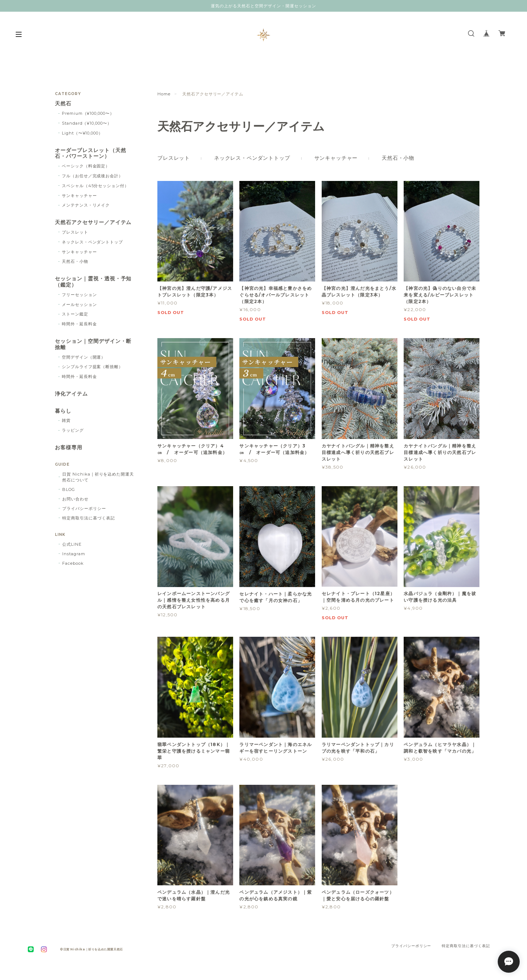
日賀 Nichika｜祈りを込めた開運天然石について (98, 477)
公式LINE (72, 544)
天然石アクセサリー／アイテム (93, 222)
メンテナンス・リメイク (86, 205)
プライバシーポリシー (84, 508)
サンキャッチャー (336, 158)
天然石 (63, 104)
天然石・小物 (398, 158)
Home (164, 94)
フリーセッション (79, 295)
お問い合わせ (75, 499)
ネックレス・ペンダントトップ (252, 158)
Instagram (74, 554)
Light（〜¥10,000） (82, 133)
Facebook (73, 563)
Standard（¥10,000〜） (87, 123)
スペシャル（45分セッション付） (95, 186)
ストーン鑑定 (75, 314)
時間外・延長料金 (79, 324)
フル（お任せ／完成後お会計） (92, 176)
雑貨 (66, 420)
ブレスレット (174, 158)
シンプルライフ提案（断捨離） (92, 367)
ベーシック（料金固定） (86, 166)
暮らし (63, 411)
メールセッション (79, 304)
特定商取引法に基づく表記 (89, 518)
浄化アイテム (71, 394)
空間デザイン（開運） (84, 357)
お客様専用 (69, 448)
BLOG (69, 489)
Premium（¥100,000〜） (88, 113)
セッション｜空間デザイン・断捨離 (93, 344)
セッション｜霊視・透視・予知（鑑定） (93, 282)
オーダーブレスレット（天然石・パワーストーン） (90, 154)
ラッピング (73, 430)
